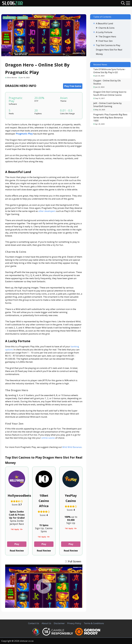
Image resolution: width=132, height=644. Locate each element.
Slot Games (23, 18)
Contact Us (34, 623)
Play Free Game (73, 86)
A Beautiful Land (104, 23)
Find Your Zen (106, 41)
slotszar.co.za (27, 641)
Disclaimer (59, 623)
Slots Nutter (12, 78)
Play (17, 544)
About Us (46, 623)
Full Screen (73, 561)
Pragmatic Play (9, 18)
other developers (47, 211)
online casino (48, 438)
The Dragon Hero (107, 37)
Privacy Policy (74, 623)
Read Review (17, 551)
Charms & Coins (106, 28)
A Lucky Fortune (104, 32)
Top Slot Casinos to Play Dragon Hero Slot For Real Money (109, 50)
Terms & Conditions (94, 623)
